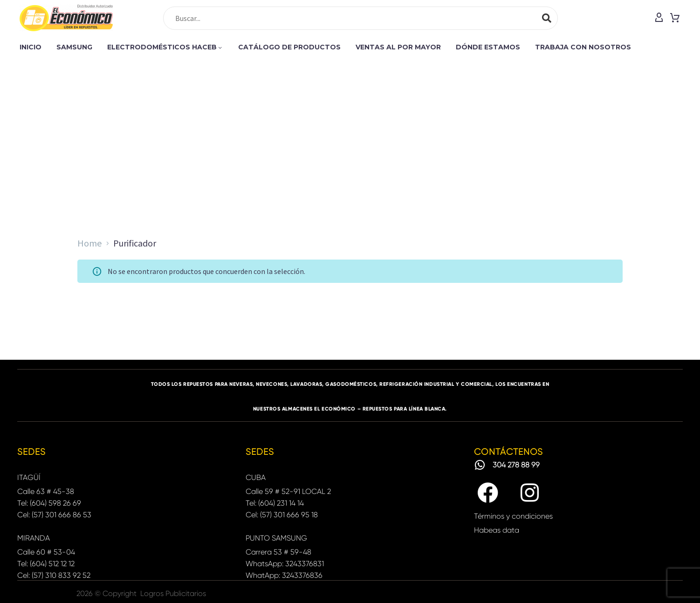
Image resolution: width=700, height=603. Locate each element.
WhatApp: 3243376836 (284, 575)
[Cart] (675, 18)
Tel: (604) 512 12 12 (46, 564)
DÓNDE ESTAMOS (488, 47)
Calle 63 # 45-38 (46, 491)
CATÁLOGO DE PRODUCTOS (289, 47)
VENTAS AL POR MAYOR (398, 47)
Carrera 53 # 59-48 (278, 552)
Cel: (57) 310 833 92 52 (54, 575)
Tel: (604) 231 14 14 (275, 503)
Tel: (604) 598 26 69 (49, 503)
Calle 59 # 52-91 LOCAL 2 (288, 491)
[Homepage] (66, 18)
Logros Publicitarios (173, 593)
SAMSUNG (74, 47)
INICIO (31, 47)
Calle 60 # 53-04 (46, 552)
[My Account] (659, 18)
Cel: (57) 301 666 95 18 (282, 515)
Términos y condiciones (513, 516)
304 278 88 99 (516, 465)
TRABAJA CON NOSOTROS (583, 47)
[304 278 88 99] (480, 465)
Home (89, 243)
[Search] (360, 18)
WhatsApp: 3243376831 (285, 564)
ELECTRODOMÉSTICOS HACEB (165, 47)
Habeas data (497, 530)
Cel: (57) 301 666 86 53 (54, 515)
